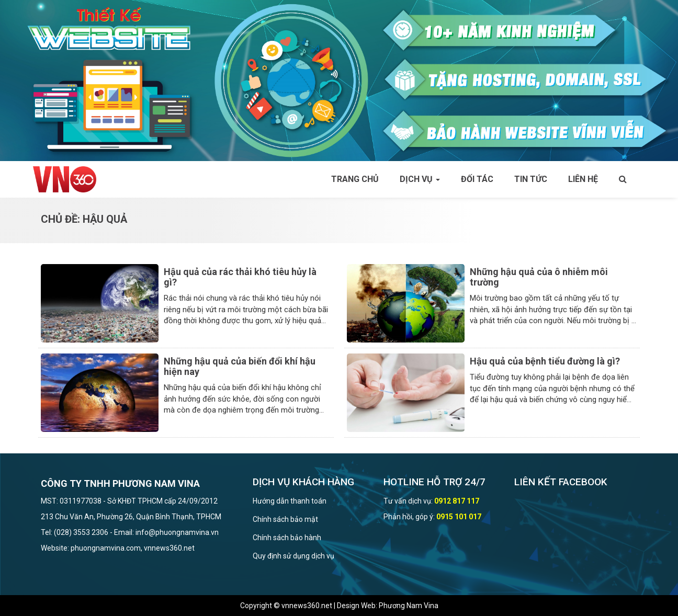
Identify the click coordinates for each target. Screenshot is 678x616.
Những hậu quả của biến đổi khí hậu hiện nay (240, 366)
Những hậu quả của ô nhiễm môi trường (539, 277)
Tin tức (531, 179)
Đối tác (477, 179)
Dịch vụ (420, 179)
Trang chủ (355, 179)
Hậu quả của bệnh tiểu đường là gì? (545, 361)
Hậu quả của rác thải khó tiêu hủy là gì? (240, 277)
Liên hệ (583, 179)
